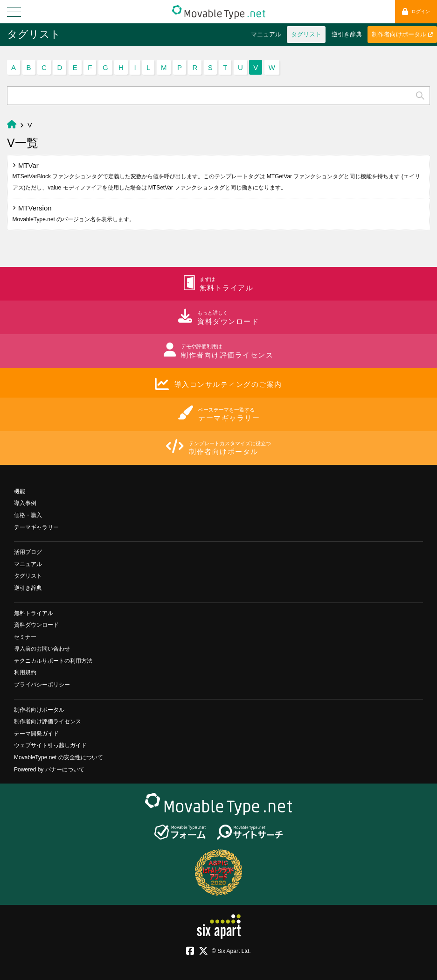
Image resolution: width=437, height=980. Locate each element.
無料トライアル (34, 613)
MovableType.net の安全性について (59, 757)
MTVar (216, 176)
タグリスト (34, 34)
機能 (20, 491)
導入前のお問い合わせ (42, 649)
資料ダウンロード (36, 625)
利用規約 (25, 672)
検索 (420, 96)
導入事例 (25, 503)
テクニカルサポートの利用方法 (53, 661)
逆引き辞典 (347, 34)
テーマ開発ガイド (36, 734)
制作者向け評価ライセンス (48, 721)
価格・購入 (28, 515)
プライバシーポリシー (42, 685)
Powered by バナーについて (49, 770)
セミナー (25, 637)
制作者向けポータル (402, 34)
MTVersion (74, 213)
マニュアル (266, 34)
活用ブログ (28, 552)
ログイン (416, 11)
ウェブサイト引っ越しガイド (50, 745)
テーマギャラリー (36, 527)
